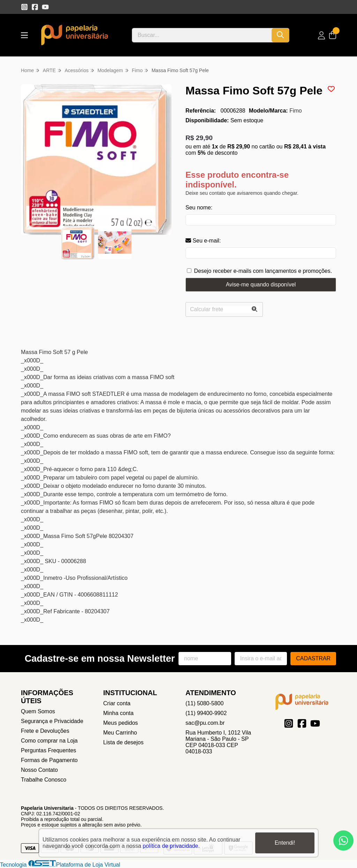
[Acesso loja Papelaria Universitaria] (321, 35)
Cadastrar (313, 658)
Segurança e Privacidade (52, 721)
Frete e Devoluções (45, 731)
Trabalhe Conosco (44, 780)
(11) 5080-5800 (204, 703)
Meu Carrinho (120, 733)
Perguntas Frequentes (48, 750)
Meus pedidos (121, 723)
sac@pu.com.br (205, 723)
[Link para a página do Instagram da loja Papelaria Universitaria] (24, 7)
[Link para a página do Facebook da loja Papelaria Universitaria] (35, 7)
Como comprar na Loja (49, 741)
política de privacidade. (171, 846)
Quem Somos (38, 711)
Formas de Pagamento (49, 760)
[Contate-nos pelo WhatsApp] (343, 840)
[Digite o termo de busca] (202, 35)
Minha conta (118, 713)
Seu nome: (199, 208)
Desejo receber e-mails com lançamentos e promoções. (263, 271)
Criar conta (117, 703)
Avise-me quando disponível (261, 285)
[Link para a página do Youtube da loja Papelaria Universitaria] (45, 7)
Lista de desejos (123, 742)
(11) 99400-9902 (206, 713)
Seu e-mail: (203, 241)
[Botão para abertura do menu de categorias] (24, 35)
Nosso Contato (39, 770)
